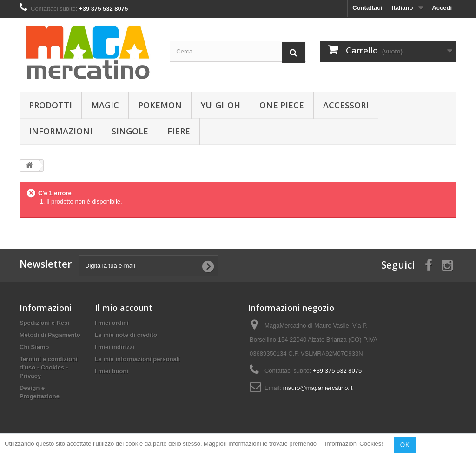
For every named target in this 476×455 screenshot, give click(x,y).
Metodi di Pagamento (50, 335)
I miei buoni (112, 371)
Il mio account (124, 308)
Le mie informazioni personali (137, 359)
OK (405, 445)
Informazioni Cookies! (354, 444)
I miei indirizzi (115, 347)
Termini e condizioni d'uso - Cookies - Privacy (49, 367)
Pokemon (160, 105)
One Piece (282, 105)
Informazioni (61, 131)
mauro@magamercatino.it (318, 388)
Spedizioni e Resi (44, 323)
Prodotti (50, 105)
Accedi (442, 8)
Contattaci (367, 8)
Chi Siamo (34, 347)
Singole (130, 131)
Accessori (346, 105)
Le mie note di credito (126, 335)
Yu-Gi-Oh (221, 105)
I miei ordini (112, 323)
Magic (105, 105)
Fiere (179, 131)
